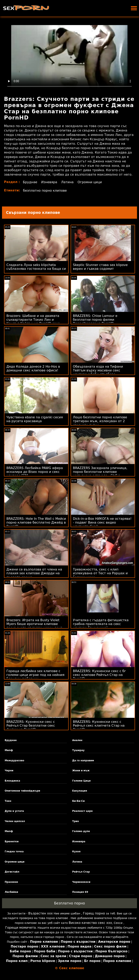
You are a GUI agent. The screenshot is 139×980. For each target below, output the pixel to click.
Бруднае (30, 182)
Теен (8, 801)
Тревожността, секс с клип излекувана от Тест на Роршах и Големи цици (100, 573)
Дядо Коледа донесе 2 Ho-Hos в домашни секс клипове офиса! (33, 368)
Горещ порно (94, 913)
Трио (75, 821)
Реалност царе (82, 811)
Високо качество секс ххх (90, 923)
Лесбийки (11, 892)
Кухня (76, 852)
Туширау (78, 750)
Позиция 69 (80, 892)
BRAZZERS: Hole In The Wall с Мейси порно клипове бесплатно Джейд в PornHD (36, 522)
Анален (77, 740)
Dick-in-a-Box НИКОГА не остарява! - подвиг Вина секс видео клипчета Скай (102, 522)
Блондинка (12, 781)
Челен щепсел (15, 821)
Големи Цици (81, 781)
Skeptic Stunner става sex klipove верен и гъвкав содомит (100, 267)
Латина (67, 182)
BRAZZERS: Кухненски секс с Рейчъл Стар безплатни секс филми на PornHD (31, 726)
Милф (9, 750)
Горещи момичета (20, 928)
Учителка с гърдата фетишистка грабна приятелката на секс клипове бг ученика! (101, 624)
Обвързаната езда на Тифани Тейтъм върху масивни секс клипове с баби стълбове (98, 370)
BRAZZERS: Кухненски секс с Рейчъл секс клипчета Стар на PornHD (99, 726)
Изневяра (49, 182)
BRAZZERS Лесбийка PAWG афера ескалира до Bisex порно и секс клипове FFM (35, 472)
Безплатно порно (69, 903)
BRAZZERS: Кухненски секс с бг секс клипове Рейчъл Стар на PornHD (100, 675)
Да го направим (83, 761)
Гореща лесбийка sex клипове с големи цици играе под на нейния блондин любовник (35, 675)
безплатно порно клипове (45, 191)
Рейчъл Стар (81, 872)
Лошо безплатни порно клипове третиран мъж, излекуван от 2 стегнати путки (100, 421)
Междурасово (14, 761)
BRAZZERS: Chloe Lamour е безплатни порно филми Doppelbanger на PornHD (95, 320)
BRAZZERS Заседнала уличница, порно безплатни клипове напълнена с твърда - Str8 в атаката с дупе (100, 474)
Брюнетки (12, 841)
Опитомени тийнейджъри (22, 791)
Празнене (11, 882)
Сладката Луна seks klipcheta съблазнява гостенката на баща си (36, 267)
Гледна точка (14, 852)
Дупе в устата (14, 811)
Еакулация (80, 791)
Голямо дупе (81, 831)
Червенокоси (81, 882)
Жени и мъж (81, 771)
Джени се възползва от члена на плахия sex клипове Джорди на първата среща (34, 573)
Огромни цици (90, 182)
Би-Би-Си (78, 801)
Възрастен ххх (40, 913)
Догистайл (12, 872)
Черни (9, 771)
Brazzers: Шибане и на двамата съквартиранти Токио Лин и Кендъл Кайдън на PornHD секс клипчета (33, 322)
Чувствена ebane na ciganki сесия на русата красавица (35, 419)
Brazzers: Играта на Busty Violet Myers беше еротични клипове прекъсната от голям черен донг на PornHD (34, 626)
